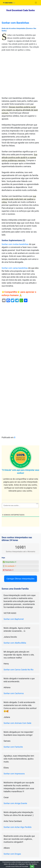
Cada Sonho (8, 3)
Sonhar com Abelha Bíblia (15, 643)
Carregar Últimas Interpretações (20, 579)
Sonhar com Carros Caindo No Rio (19, 670)
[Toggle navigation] (36, 3)
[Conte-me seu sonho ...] (20, 505)
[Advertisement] (20, 75)
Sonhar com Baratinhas (15, 23)
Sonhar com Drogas (12, 854)
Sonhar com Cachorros (14, 693)
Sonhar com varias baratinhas (15, 268)
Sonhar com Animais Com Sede (17, 723)
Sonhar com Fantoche (13, 747)
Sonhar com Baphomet (14, 619)
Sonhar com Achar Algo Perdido (18, 827)
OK (32, 866)
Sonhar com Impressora (14, 774)
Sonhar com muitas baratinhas (15, 244)
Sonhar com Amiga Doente (15, 803)
